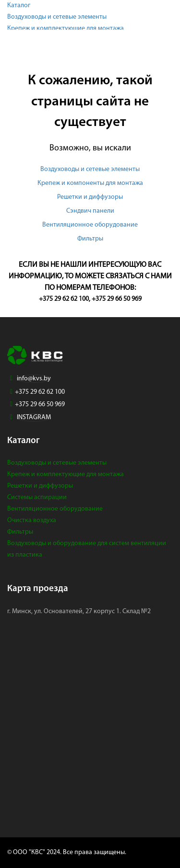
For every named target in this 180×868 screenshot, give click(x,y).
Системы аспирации (37, 497)
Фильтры (90, 239)
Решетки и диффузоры (90, 197)
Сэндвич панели (90, 211)
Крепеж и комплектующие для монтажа (66, 29)
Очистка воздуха (32, 520)
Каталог (19, 6)
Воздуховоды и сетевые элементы (57, 17)
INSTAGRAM (34, 417)
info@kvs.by (34, 379)
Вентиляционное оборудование (90, 225)
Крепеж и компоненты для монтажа (90, 183)
